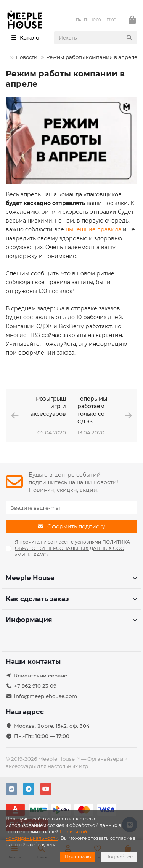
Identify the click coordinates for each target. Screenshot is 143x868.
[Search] (96, 38)
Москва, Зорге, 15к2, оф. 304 (52, 726)
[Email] (71, 508)
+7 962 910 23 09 (35, 686)
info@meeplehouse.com (46, 696)
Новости (27, 57)
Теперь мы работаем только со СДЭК (92, 410)
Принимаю (78, 857)
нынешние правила (93, 229)
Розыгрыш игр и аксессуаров (48, 406)
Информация (71, 620)
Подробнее (119, 857)
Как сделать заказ (71, 599)
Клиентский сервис (41, 676)
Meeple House (71, 578)
